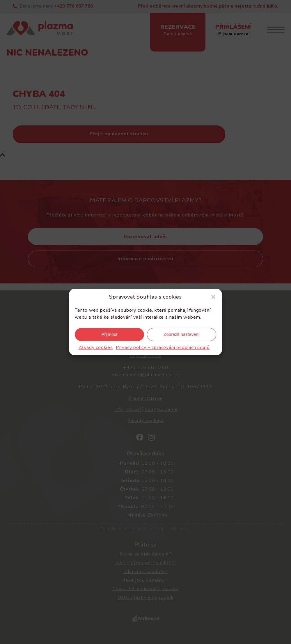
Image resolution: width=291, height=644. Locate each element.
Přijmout (109, 334)
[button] (213, 297)
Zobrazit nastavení (181, 334)
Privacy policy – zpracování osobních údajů (163, 347)
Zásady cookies (96, 347)
